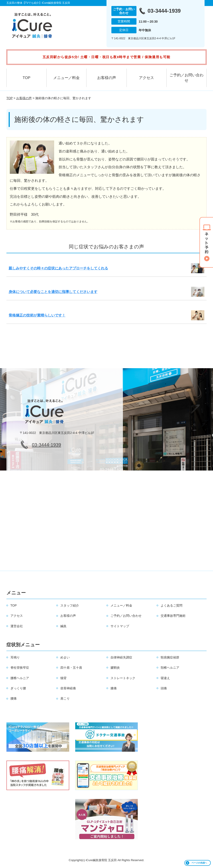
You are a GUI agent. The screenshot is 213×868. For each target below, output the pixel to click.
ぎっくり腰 (18, 688)
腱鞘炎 (115, 668)
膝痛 (114, 688)
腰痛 (14, 698)
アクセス (146, 78)
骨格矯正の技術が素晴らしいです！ (37, 315)
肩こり (65, 698)
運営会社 (17, 626)
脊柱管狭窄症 (20, 668)
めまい (65, 657)
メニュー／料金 (66, 78)
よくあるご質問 (172, 605)
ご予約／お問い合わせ (186, 78)
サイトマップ (120, 626)
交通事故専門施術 (173, 616)
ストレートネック (123, 678)
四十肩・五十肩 (71, 668)
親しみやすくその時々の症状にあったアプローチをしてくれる (58, 268)
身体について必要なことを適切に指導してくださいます (53, 292)
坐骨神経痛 (68, 688)
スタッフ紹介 (70, 605)
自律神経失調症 (121, 657)
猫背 (63, 678)
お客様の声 (107, 78)
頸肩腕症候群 (170, 657)
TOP (27, 78)
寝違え (165, 678)
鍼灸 (63, 626)
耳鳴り (15, 657)
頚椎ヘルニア (170, 668)
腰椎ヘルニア (20, 678)
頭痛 (164, 688)
